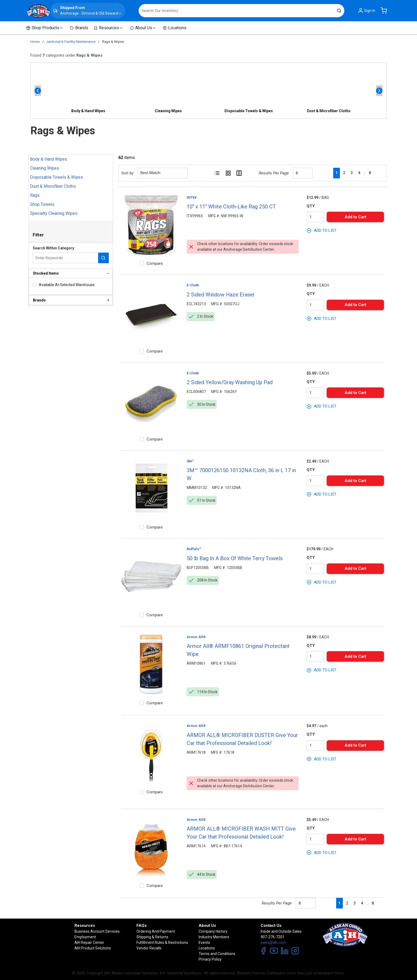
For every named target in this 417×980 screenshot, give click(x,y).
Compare (155, 263)
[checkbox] (35, 285)
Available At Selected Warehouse (67, 285)
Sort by (127, 173)
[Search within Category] (103, 258)
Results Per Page (274, 173)
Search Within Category (53, 248)
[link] (325, 173)
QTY (311, 206)
